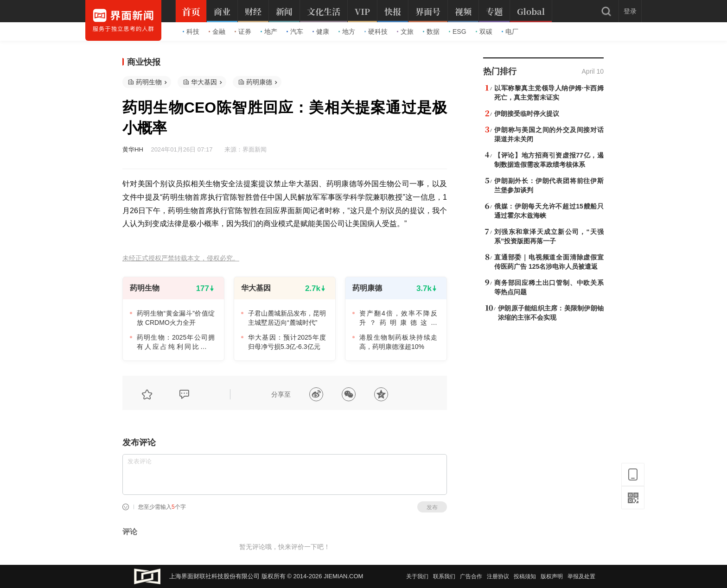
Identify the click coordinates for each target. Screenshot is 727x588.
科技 (191, 32)
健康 (321, 32)
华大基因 (204, 82)
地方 (347, 32)
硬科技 (376, 32)
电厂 (510, 32)
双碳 (484, 32)
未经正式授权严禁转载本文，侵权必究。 (181, 258)
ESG (458, 32)
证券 (243, 32)
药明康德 (259, 82)
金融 (217, 32)
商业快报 (144, 62)
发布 (432, 507)
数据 (431, 32)
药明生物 (149, 82)
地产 (269, 32)
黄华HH (133, 149)
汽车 (295, 32)
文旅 (405, 32)
